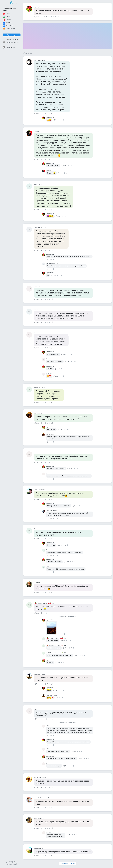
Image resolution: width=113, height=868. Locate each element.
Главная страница (11, 39)
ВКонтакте (8, 25)
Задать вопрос (12, 35)
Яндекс (7, 20)
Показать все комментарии (68, 617)
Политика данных (12, 864)
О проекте (12, 861)
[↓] (55, 17)
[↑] (52, 17)
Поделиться (58, 17)
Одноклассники (10, 28)
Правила (9, 863)
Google (7, 17)
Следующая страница (67, 864)
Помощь (15, 863)
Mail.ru (7, 14)
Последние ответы (11, 42)
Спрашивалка (9, 47)
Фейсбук (7, 23)
